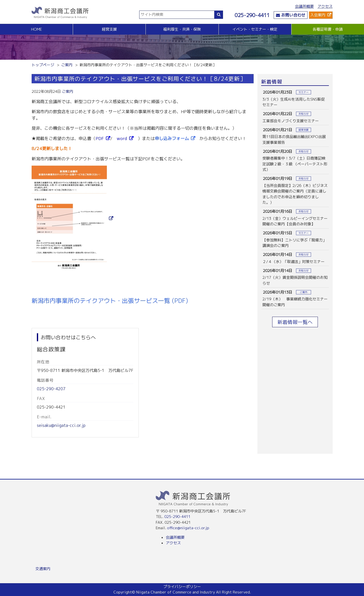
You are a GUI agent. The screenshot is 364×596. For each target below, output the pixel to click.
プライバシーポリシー (182, 587)
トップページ (43, 65)
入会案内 (318, 15)
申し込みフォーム (172, 138)
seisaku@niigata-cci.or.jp (61, 425)
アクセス (325, 6)
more (295, 98)
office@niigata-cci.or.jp (188, 528)
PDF (100, 138)
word (122, 138)
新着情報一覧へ (295, 322)
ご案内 (67, 65)
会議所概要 (304, 6)
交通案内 (43, 569)
